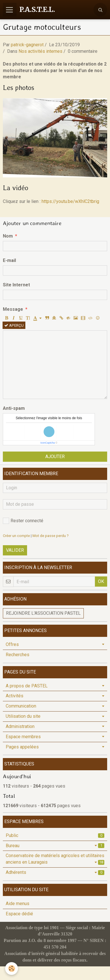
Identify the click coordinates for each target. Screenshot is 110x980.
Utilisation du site (23, 716)
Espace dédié (19, 914)
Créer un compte (16, 536)
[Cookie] (12, 969)
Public (55, 835)
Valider (15, 550)
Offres (12, 644)
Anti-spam (14, 408)
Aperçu (14, 325)
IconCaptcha (48, 443)
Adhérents (55, 872)
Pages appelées (22, 747)
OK (101, 581)
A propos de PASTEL (27, 686)
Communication (21, 706)
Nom (8, 236)
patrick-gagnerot (27, 45)
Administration (20, 726)
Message (13, 309)
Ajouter (55, 457)
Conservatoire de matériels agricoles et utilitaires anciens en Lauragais (55, 859)
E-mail (9, 260)
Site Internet (16, 285)
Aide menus (18, 904)
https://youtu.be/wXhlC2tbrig (70, 201)
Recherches (18, 655)
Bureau (55, 846)
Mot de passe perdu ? (50, 536)
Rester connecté (23, 521)
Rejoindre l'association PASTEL (43, 613)
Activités (15, 696)
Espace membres (23, 737)
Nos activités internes (40, 51)
